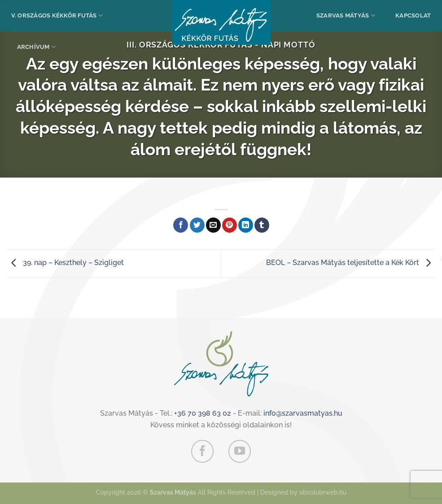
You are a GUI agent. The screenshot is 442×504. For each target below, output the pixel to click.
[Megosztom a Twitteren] (197, 225)
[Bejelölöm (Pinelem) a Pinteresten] (230, 225)
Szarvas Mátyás (346, 15)
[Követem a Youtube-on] (240, 451)
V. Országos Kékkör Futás (57, 15)
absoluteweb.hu (323, 492)
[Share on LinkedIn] (246, 225)
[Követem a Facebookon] (202, 451)
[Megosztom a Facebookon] (181, 225)
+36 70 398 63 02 (203, 413)
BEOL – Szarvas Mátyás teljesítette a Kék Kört (351, 263)
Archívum (37, 47)
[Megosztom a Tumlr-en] (262, 225)
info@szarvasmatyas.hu (303, 413)
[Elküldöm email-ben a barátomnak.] (213, 225)
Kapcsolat (413, 15)
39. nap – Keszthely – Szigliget (65, 263)
